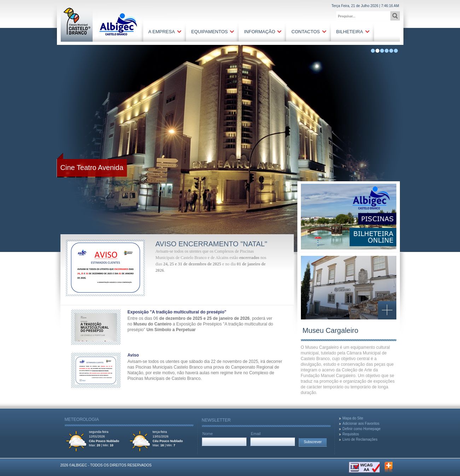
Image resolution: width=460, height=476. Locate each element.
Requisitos (351, 434)
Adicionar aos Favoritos (361, 424)
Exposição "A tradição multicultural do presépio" (177, 312)
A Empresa (162, 32)
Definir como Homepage (362, 429)
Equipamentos (210, 32)
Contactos (305, 32)
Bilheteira (350, 32)
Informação (260, 32)
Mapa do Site (353, 418)
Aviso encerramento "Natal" (211, 244)
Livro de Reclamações (360, 439)
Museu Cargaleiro (331, 330)
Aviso (133, 355)
